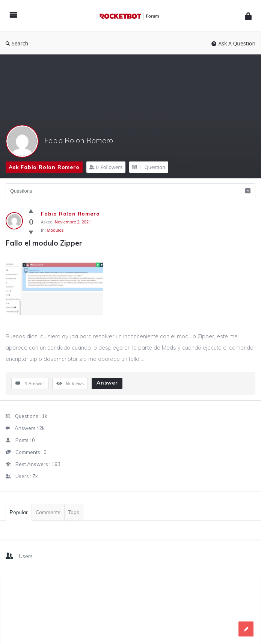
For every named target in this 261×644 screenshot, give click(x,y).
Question (149, 167)
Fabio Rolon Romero (79, 140)
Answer (107, 383)
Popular (19, 512)
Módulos (55, 230)
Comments (48, 512)
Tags (74, 512)
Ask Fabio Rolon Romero (44, 167)
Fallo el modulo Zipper (44, 243)
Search (17, 43)
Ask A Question (233, 43)
